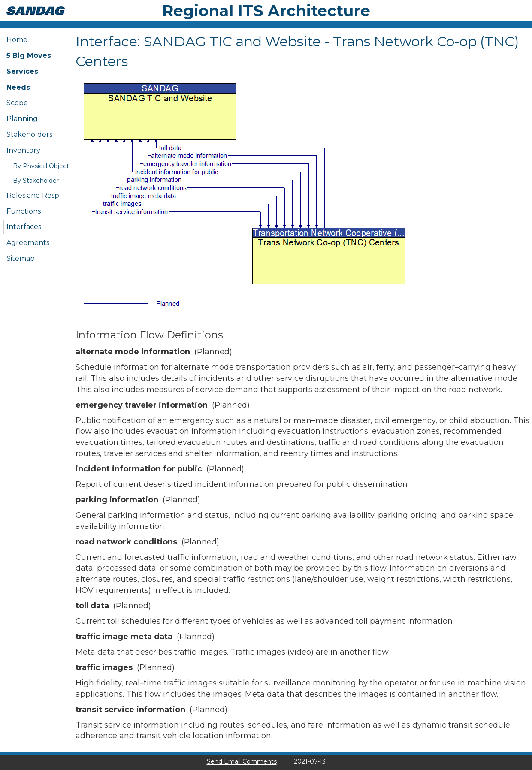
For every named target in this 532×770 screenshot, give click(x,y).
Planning (22, 119)
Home (17, 40)
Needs (18, 87)
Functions (24, 211)
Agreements (28, 243)
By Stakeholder (36, 181)
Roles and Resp (33, 195)
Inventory (23, 150)
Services (22, 71)
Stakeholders (29, 134)
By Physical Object (41, 166)
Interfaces (24, 227)
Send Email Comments (242, 761)
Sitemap (21, 258)
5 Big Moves (29, 56)
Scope (17, 103)
